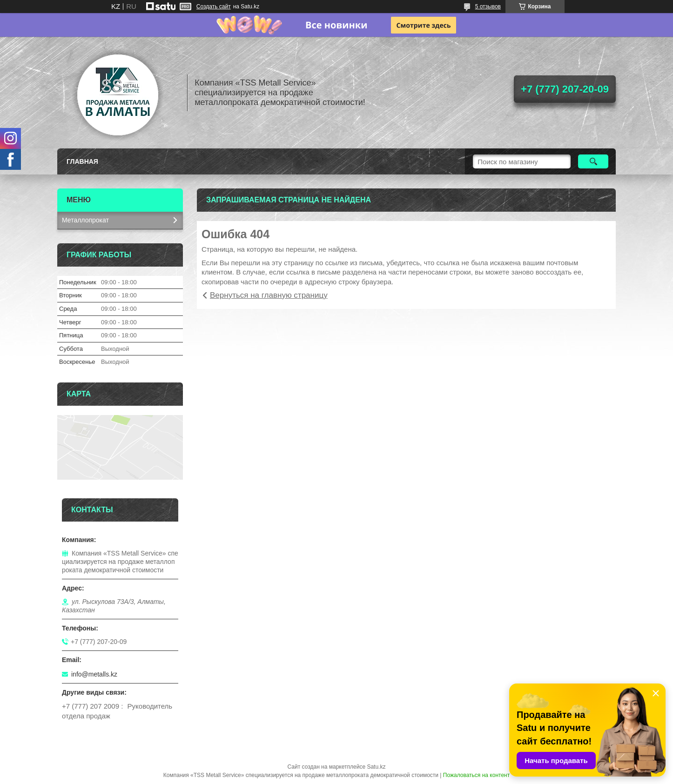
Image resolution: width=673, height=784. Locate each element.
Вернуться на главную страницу (269, 295)
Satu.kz (376, 767)
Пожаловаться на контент (476, 775)
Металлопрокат (85, 220)
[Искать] (593, 161)
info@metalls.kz (94, 674)
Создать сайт (214, 7)
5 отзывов (488, 7)
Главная (82, 161)
